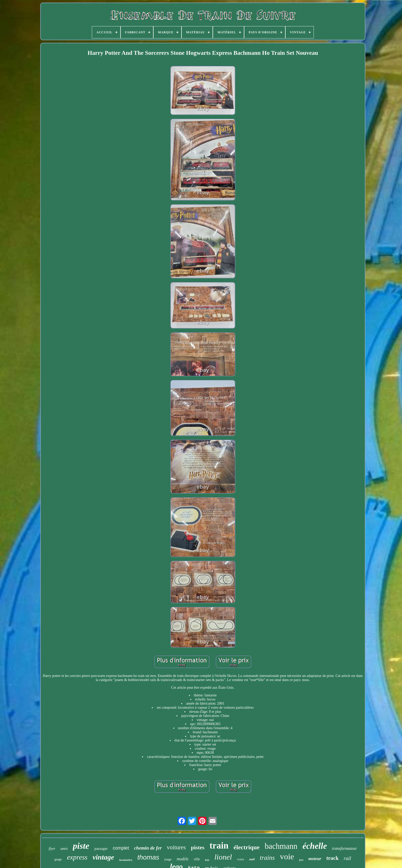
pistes (198, 847)
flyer (52, 849)
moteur (315, 859)
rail (348, 858)
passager (101, 849)
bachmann (281, 846)
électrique (247, 847)
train (219, 846)
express (77, 857)
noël (252, 859)
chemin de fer (148, 848)
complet (121, 848)
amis (64, 849)
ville (197, 859)
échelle (315, 846)
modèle (183, 859)
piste (81, 846)
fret (301, 860)
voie (287, 856)
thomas (148, 857)
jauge (168, 859)
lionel (223, 857)
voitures (176, 847)
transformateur (344, 848)
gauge (58, 859)
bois (207, 860)
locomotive (126, 860)
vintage (103, 857)
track (333, 858)
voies (241, 859)
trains (267, 858)
